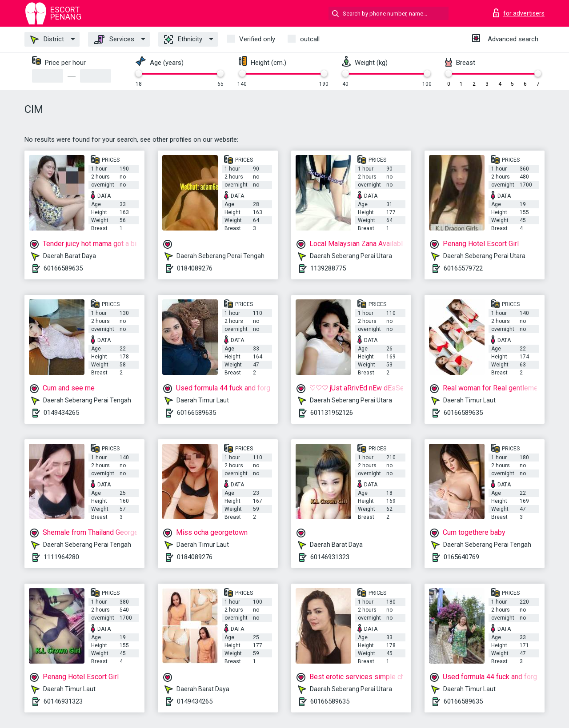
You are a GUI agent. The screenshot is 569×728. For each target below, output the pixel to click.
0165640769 (461, 557)
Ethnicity (183, 40)
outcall (310, 39)
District (47, 40)
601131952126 (332, 413)
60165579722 (463, 268)
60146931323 (330, 557)
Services (114, 40)
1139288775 (328, 268)
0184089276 (195, 268)
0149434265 (61, 413)
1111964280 (61, 557)
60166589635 (63, 268)
